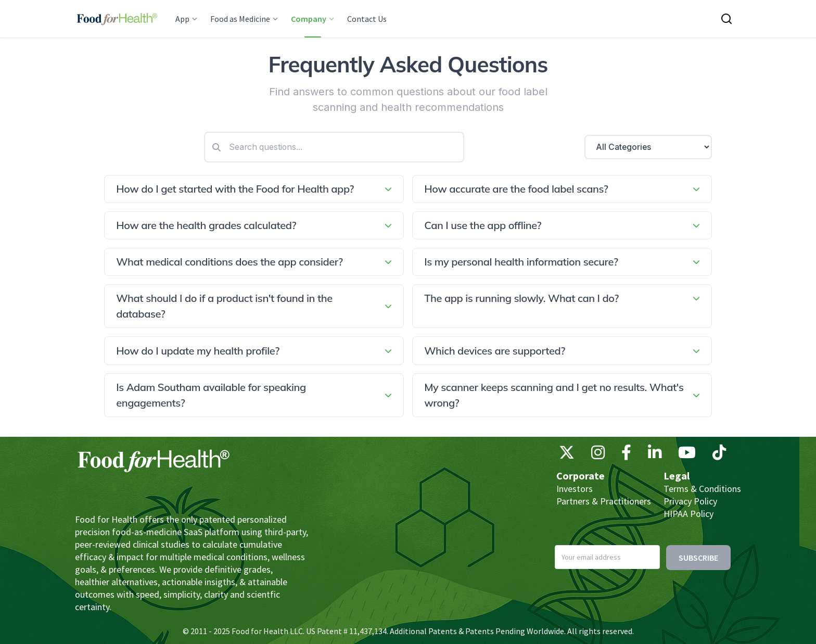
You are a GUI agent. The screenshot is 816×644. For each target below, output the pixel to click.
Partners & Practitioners (604, 501)
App (187, 19)
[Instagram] (598, 455)
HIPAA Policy (688, 514)
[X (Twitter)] (567, 455)
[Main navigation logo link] (117, 19)
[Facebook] (626, 455)
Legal (677, 476)
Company (313, 19)
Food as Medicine (244, 19)
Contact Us (367, 19)
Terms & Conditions (702, 489)
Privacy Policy (690, 501)
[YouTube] (687, 455)
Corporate (581, 476)
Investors (575, 489)
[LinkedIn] (655, 455)
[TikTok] (719, 455)
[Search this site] (726, 19)
